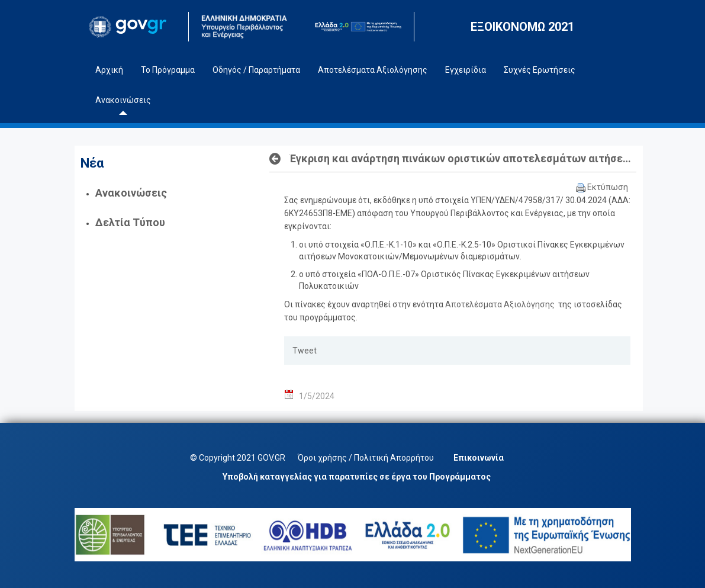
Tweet (305, 351)
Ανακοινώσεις (131, 193)
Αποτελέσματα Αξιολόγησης (501, 304)
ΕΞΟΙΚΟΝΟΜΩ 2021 (522, 27)
